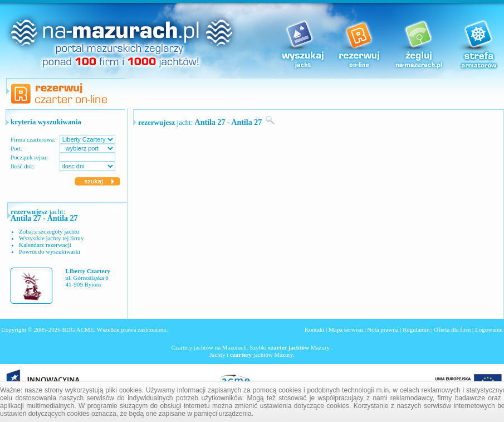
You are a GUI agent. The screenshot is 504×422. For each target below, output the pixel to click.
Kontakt (314, 329)
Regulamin (416, 329)
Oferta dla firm (452, 329)
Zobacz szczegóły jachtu (49, 231)
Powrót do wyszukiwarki (50, 251)
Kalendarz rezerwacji (45, 245)
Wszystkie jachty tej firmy (51, 238)
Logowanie (489, 329)
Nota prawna (383, 329)
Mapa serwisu (346, 329)
